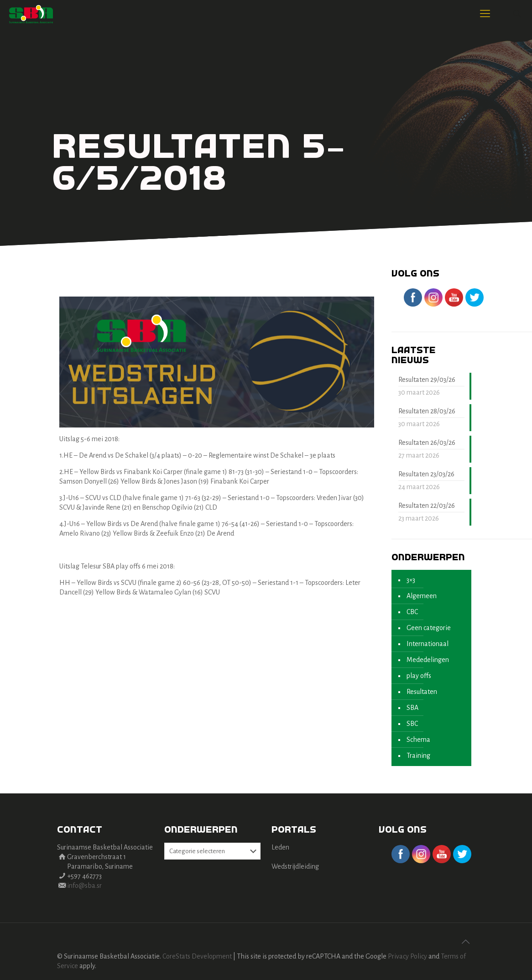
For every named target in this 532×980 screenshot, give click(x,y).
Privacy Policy (407, 956)
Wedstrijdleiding (295, 866)
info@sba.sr (84, 886)
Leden (280, 847)
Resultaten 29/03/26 (427, 380)
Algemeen (422, 596)
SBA (412, 708)
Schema (418, 740)
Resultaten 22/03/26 (427, 506)
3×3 (411, 580)
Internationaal (428, 644)
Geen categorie (429, 628)
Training (418, 756)
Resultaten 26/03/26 (427, 443)
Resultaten (422, 692)
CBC (412, 612)
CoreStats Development (197, 956)
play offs (419, 676)
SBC (412, 724)
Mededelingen (428, 660)
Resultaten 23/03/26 (426, 474)
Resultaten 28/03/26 (427, 411)
